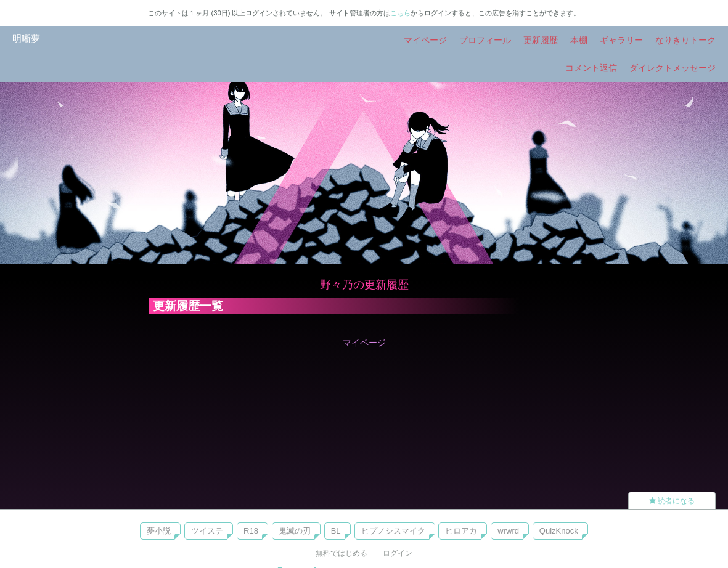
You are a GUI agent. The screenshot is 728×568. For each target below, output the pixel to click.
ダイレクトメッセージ (673, 68)
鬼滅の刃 (295, 531)
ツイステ (207, 531)
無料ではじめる (342, 553)
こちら (400, 13)
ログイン (398, 553)
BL (336, 531)
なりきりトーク (685, 40)
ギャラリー (621, 40)
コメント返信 (591, 68)
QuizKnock (559, 531)
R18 (251, 531)
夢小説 (159, 531)
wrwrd (508, 531)
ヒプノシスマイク (393, 531)
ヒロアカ (461, 531)
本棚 (579, 40)
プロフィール (485, 40)
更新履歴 (541, 40)
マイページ (425, 40)
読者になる (672, 501)
